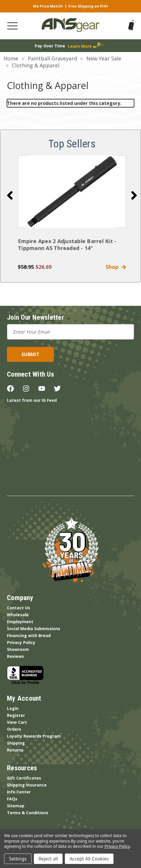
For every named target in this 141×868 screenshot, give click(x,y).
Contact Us (19, 608)
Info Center (19, 792)
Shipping (16, 743)
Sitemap (16, 806)
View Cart (17, 722)
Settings (18, 859)
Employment (20, 622)
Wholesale (18, 615)
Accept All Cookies (89, 859)
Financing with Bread (29, 635)
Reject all (48, 859)
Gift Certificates (24, 778)
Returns (15, 750)
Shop (116, 267)
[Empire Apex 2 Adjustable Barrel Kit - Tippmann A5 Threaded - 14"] (72, 192)
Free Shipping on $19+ (88, 6)
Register (16, 715)
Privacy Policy (21, 642)
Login (13, 708)
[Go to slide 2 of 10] (134, 195)
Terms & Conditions (28, 813)
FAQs (12, 799)
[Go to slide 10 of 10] (10, 195)
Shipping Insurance (27, 785)
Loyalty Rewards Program (34, 736)
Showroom (18, 649)
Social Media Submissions (34, 629)
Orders (14, 729)
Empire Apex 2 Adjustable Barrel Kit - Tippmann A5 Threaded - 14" (67, 245)
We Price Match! (48, 6)
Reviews (15, 656)
